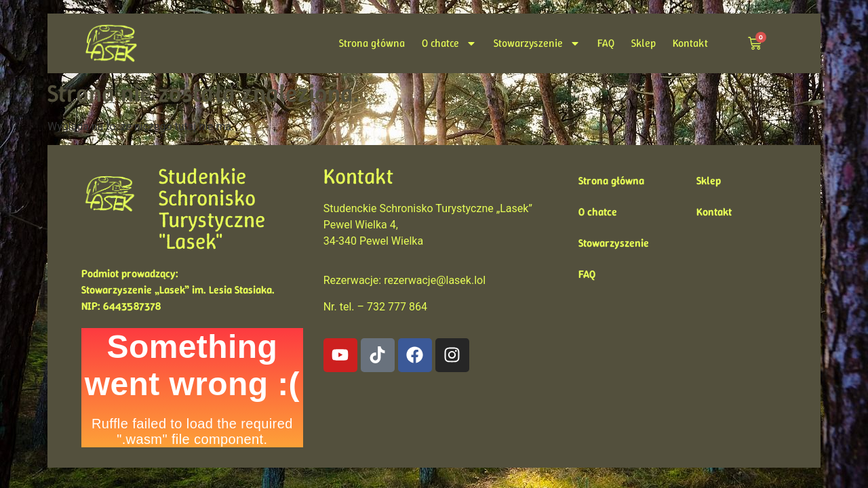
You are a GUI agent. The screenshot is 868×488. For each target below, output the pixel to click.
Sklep (644, 43)
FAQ (606, 43)
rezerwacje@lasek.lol (435, 280)
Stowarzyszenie (537, 43)
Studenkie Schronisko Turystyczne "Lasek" (212, 209)
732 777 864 (397, 307)
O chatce (449, 43)
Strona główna (372, 43)
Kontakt (690, 43)
